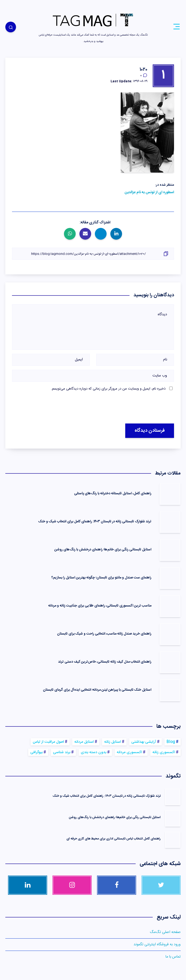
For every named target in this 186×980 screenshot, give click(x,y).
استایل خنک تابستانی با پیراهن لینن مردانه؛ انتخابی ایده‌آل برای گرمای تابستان (97, 690)
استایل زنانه (113, 742)
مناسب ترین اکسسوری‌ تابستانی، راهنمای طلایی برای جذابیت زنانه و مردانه (100, 606)
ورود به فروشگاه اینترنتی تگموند (157, 944)
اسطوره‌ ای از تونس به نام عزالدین (149, 192)
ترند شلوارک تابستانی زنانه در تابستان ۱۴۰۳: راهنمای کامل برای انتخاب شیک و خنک (95, 522)
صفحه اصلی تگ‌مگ (165, 932)
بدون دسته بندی (94, 752)
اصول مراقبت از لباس (48, 742)
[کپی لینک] (93, 254)
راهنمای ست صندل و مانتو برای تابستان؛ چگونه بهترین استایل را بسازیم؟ (101, 578)
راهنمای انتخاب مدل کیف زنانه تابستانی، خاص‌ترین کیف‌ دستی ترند (105, 662)
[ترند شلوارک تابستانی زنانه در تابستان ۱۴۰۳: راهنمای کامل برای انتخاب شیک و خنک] (173, 797)
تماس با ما (173, 957)
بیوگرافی (37, 752)
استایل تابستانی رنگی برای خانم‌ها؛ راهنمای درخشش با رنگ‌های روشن (103, 550)
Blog (171, 742)
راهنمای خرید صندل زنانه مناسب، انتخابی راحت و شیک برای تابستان (104, 634)
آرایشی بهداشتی (144, 742)
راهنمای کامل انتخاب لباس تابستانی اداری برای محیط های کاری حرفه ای (114, 839)
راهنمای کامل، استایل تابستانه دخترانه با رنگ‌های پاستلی (113, 493)
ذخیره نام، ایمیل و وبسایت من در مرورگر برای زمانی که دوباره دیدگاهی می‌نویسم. (108, 389)
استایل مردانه (84, 742)
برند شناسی (62, 752)
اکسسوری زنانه (164, 752)
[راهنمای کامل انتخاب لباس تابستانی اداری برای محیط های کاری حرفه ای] (173, 839)
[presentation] (121, 408)
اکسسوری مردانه (129, 752)
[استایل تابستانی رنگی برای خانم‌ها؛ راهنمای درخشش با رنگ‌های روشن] (173, 818)
